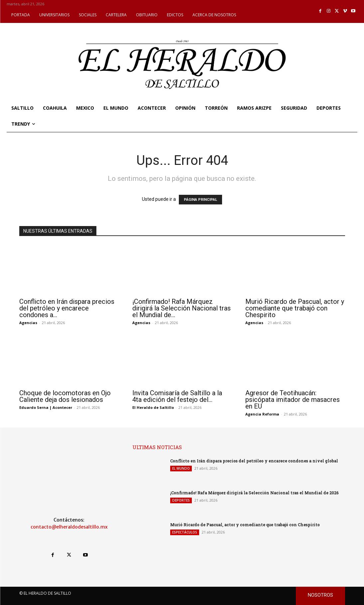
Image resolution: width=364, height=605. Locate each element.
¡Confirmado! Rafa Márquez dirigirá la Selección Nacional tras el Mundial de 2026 (254, 493)
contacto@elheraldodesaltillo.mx (69, 527)
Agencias (28, 323)
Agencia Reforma (262, 414)
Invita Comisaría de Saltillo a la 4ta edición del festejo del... (177, 396)
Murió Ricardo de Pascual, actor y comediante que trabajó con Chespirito (295, 308)
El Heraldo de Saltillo (153, 407)
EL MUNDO (181, 468)
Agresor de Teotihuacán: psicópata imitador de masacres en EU (293, 400)
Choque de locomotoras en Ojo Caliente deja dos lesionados (65, 396)
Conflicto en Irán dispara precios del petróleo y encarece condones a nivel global (254, 461)
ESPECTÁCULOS (185, 532)
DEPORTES (181, 500)
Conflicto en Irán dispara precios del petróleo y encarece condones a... (67, 308)
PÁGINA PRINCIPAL (200, 200)
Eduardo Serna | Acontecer (46, 407)
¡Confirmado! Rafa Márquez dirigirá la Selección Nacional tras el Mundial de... (182, 308)
